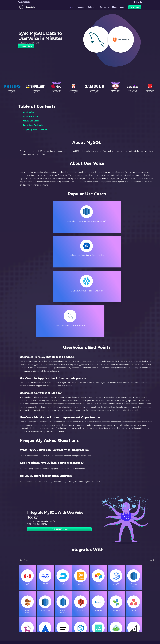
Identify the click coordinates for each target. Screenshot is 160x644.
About (132, 615)
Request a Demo (26, 46)
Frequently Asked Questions (35, 129)
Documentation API (94, 620)
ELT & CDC (50, 612)
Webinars (134, 612)
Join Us (133, 620)
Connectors (105, 8)
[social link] (19, 623)
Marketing (50, 617)
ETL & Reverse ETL (53, 609)
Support (49, 623)
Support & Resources (95, 612)
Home (70, 8)
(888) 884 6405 (24, 2)
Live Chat (91, 609)
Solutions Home (52, 606)
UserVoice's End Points (33, 125)
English (133, 628)
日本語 (133, 631)
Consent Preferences (95, 634)
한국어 (133, 634)
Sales (48, 620)
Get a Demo (135, 8)
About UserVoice (30, 116)
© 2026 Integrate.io (25, 642)
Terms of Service (136, 642)
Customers (134, 606)
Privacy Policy (93, 629)
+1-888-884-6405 (27, 618)
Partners (133, 617)
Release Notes (52, 629)
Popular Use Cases (31, 121)
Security (90, 623)
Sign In (138, 2)
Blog (89, 606)
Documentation (93, 617)
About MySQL (29, 112)
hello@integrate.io (27, 612)
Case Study (56, 81)
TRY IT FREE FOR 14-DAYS (59, 425)
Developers (50, 626)
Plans (115, 8)
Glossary (91, 632)
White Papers (135, 609)
